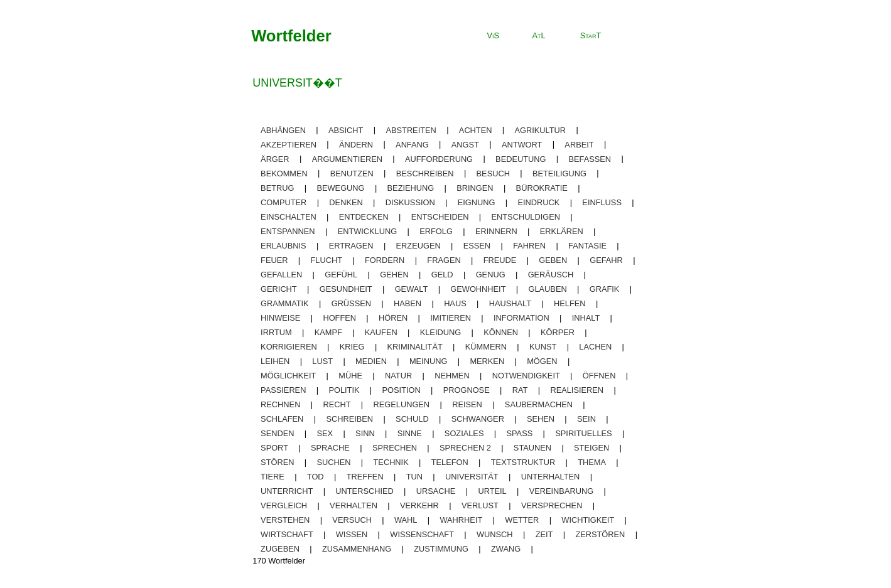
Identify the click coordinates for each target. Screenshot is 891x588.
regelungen (402, 404)
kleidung (440, 332)
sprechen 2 (465, 448)
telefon (450, 462)
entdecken (364, 217)
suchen (333, 462)
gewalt (412, 289)
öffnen (599, 376)
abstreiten (411, 130)
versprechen (552, 505)
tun (414, 477)
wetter (522, 520)
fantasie (587, 246)
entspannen (288, 231)
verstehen (285, 520)
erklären (562, 231)
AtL (538, 35)
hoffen (339, 318)
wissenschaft (422, 534)
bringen (475, 188)
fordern (385, 260)
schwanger (478, 419)
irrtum (276, 332)
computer (283, 202)
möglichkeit (288, 376)
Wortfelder (291, 36)
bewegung (340, 188)
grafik (605, 289)
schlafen (282, 419)
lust (322, 361)
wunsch (495, 534)
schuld (412, 419)
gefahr (606, 260)
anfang (412, 144)
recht (337, 404)
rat (520, 390)
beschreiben (425, 173)
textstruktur (523, 462)
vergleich (284, 505)
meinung (428, 361)
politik (344, 390)
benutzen (352, 173)
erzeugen (418, 246)
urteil (492, 491)
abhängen (283, 130)
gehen (394, 275)
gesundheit (346, 289)
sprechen (395, 448)
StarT (591, 35)
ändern (356, 144)
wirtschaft (287, 534)
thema (592, 462)
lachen (595, 347)
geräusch (551, 275)
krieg (352, 347)
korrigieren (289, 347)
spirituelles (583, 433)
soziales (464, 433)
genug (491, 275)
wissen (352, 534)
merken (487, 361)
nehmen (452, 376)
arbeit (579, 144)
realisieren (577, 390)
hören (393, 318)
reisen (467, 404)
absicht (346, 130)
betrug (277, 188)
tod (316, 477)
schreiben (349, 419)
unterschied (364, 491)
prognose (467, 390)
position (402, 390)
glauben (548, 289)
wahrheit (461, 520)
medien (371, 361)
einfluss (602, 202)
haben (408, 303)
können (501, 332)
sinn (365, 433)
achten (476, 130)
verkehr (419, 505)
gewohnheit (478, 289)
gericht (279, 289)
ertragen (351, 246)
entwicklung (368, 231)
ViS (494, 35)
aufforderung (439, 158)
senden (277, 433)
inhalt (586, 318)
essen (477, 246)
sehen (541, 419)
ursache (436, 491)
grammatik (285, 303)
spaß (519, 433)
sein (586, 419)
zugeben (280, 549)
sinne (410, 433)
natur (398, 376)
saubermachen (539, 404)
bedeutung (521, 158)
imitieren (451, 318)
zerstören (600, 534)
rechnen (280, 404)
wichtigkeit (588, 520)
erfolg (436, 231)
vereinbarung (561, 491)
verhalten (354, 505)
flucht (327, 260)
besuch (493, 173)
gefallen (281, 275)
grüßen (351, 303)
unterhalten (551, 477)
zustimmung (441, 549)
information (521, 318)
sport (274, 448)
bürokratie (542, 188)
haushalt (510, 303)
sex (325, 433)
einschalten (289, 217)
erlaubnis (283, 246)
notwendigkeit (526, 376)
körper (558, 332)
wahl (406, 520)
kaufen (381, 332)
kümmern (486, 347)
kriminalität (415, 347)
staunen (532, 448)
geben (553, 260)
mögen (542, 361)
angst (465, 144)
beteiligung (559, 173)
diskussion (410, 202)
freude (500, 260)
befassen (590, 158)
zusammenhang (357, 549)
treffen (365, 477)
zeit (544, 534)
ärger (275, 158)
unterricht (287, 491)
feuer (274, 260)
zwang (506, 549)
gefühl (341, 275)
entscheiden (440, 217)
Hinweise (280, 318)
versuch (352, 520)
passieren (283, 390)
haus (455, 303)
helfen (570, 303)
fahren (529, 246)
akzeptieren (289, 144)
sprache (330, 448)
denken (346, 202)
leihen (275, 361)
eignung (477, 202)
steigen (591, 448)
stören (277, 462)
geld (442, 275)
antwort (522, 144)
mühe (350, 376)
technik (391, 462)
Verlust (480, 505)
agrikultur (541, 130)
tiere (273, 477)
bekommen (284, 173)
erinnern (496, 231)
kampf (328, 332)
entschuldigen (526, 217)
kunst (543, 347)
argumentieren (347, 158)
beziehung (411, 188)
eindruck (538, 202)
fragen (444, 260)
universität (472, 477)
